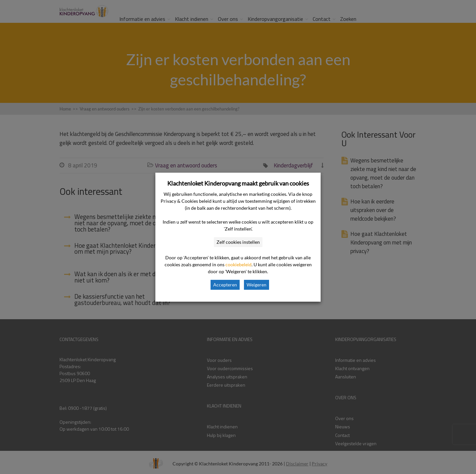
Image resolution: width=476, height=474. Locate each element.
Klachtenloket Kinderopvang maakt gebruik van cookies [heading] (238, 183)
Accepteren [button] (225, 285)
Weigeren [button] (257, 285)
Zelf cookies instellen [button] (238, 242)
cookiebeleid (238, 264)
